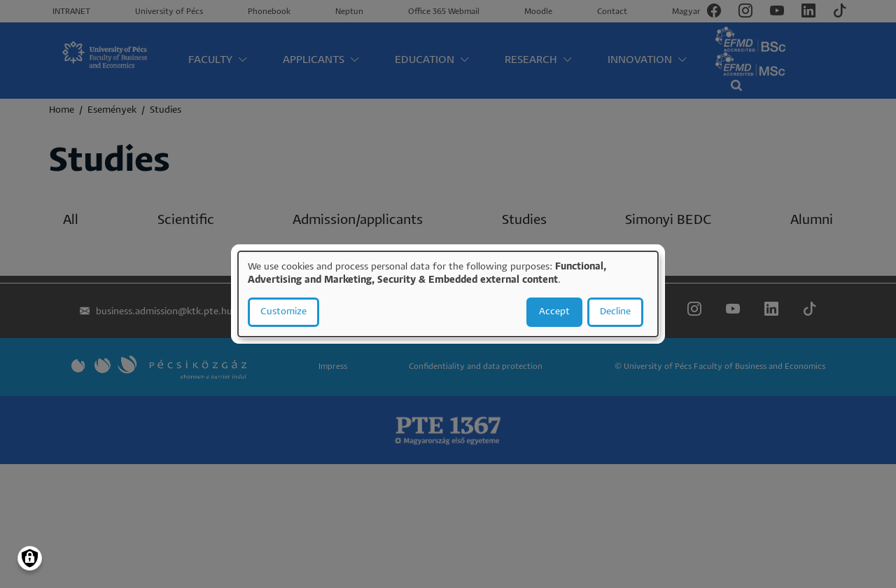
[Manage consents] (30, 558)
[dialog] (448, 294)
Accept (554, 312)
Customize (283, 312)
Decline (615, 312)
